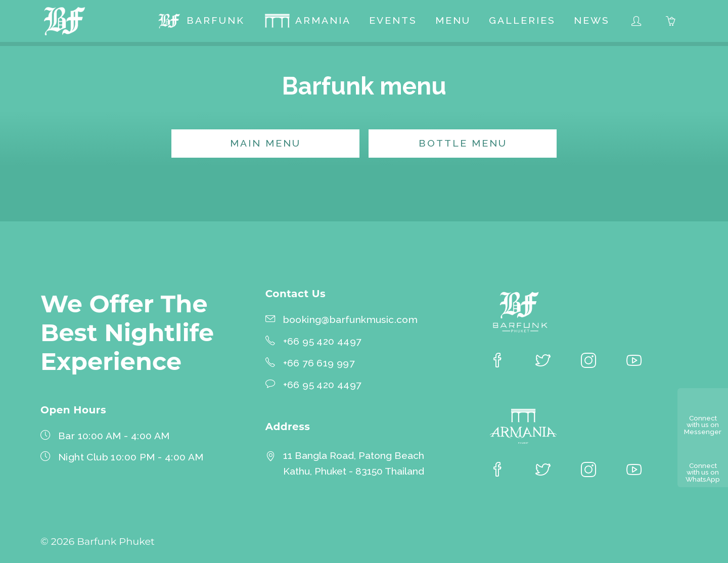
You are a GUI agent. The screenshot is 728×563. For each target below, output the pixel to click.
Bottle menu (463, 143)
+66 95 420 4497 (322, 341)
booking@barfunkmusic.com (351, 320)
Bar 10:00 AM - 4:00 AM (114, 436)
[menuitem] (201, 22)
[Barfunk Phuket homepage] (67, 22)
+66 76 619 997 (319, 363)
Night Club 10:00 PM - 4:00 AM (131, 457)
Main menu (265, 143)
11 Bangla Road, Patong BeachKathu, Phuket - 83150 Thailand (354, 463)
